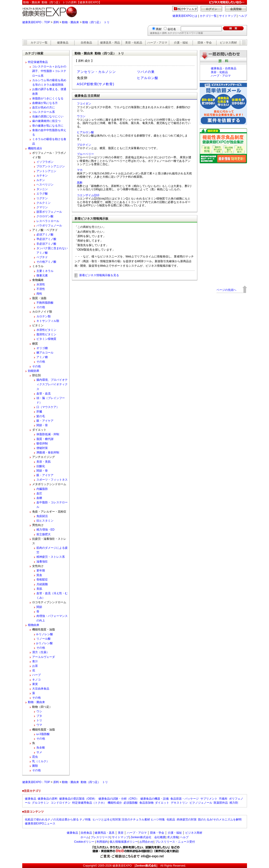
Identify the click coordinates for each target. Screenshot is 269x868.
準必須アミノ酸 (46, 239)
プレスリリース (101, 837)
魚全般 (41, 748)
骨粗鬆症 (42, 580)
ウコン (81, 116)
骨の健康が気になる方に (48, 126)
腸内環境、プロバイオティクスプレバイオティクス (52, 384)
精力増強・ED (46, 530)
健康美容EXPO (122, 866)
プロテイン (84, 145)
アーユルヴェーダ (44, 657)
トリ (39, 720)
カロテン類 (44, 316)
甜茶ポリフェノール (49, 212)
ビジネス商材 (228, 43)
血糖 (39, 498)
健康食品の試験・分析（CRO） (119, 799)
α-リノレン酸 (45, 634)
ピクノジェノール (201, 803)
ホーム (85, 837)
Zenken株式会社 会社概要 (148, 837)
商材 (159, 29)
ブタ (39, 716)
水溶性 (41, 284)
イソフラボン (45, 162)
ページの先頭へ (226, 290)
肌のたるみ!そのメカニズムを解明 (220, 819)
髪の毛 (41, 416)
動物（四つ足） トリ (96, 22)
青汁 (35, 661)
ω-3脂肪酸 (43, 734)
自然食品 (86, 43)
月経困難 (42, 584)
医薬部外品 (221, 803)
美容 (121, 833)
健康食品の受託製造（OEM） (78, 799)
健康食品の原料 (48, 799)
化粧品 (171, 819)
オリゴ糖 (42, 348)
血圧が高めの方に (44, 107)
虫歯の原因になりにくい (48, 116)
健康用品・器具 (105, 833)
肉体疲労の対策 (187, 819)
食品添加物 (146, 803)
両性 (39, 294)
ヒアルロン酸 (148, 78)
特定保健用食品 (38, 62)
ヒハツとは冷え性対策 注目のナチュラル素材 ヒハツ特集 (129, 819)
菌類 (35, 766)
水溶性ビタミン (46, 330)
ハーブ (36, 675)
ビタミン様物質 (46, 339)
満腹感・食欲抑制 (48, 452)
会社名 (172, 29)
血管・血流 (44, 394)
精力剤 (234, 803)
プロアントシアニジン (51, 166)
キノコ (36, 680)
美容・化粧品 (134, 43)
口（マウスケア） (48, 407)
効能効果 (34, 371)
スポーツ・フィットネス (52, 480)
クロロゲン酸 (45, 216)
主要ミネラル (45, 271)
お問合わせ (146, 842)
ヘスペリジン (45, 185)
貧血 (39, 575)
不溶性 (41, 289)
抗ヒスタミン (45, 521)
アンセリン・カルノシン (96, 72)
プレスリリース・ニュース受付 (175, 842)
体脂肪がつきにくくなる (48, 98)
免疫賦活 (42, 516)
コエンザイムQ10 (88, 195)
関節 (39, 607)
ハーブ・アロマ (157, 43)
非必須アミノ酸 (46, 244)
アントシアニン (46, 171)
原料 (56, 22)
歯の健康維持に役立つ (46, 121)
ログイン (212, 9)
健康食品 (63, 43)
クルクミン (44, 203)
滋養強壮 (42, 562)
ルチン (41, 180)
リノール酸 (44, 639)
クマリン (42, 207)
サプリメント (209, 799)
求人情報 (173, 837)
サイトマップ (228, 16)
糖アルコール (45, 353)
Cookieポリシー (84, 842)
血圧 (39, 493)
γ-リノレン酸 (45, 643)
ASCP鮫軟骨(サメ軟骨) (96, 84)
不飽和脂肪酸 (45, 303)
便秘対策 (42, 448)
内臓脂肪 (42, 489)
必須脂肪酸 (131, 803)
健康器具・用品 (110, 43)
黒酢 (80, 183)
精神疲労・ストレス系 (51, 557)
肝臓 (39, 412)
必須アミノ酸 (45, 235)
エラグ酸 (42, 194)
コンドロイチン (61, 803)
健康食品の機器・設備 (154, 799)
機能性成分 (35, 148)
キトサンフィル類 (48, 321)
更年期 (41, 571)
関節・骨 (42, 425)
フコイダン (84, 104)
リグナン (42, 198)
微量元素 (42, 275)
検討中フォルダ (187, 9)
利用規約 (102, 842)
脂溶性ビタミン (46, 334)
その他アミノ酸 (46, 262)
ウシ (39, 711)
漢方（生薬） (41, 652)
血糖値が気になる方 (45, 103)
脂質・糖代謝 (45, 439)
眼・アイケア (45, 421)
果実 (35, 684)
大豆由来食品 (41, 689)
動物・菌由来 (71, 22)
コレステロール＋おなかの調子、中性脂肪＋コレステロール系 (49, 71)
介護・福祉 (181, 43)
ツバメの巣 (146, 72)
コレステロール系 (44, 112)
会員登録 (236, 9)
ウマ (39, 725)
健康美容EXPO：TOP (36, 22)
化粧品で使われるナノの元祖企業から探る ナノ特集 (58, 819)
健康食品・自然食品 (224, 68)
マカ (80, 170)
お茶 (35, 666)
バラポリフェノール (49, 226)
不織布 (223, 799)
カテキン (42, 176)
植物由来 (34, 625)
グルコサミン (40, 803)
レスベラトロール (48, 221)
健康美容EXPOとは (185, 16)
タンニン (42, 189)
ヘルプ (243, 16)
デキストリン (179, 803)
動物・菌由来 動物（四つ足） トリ (85, 782)
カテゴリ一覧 (208, 16)
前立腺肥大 (44, 534)
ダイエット (162, 803)
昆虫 (35, 757)
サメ (39, 752)
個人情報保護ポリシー (124, 842)
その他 (41, 307)
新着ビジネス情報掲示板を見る (99, 275)
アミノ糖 (42, 357)
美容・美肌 (44, 462)
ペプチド (42, 257)
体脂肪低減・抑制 (48, 434)
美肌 (39, 589)
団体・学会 (205, 43)
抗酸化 (41, 466)
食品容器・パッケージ (185, 799)
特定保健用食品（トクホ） (89, 803)
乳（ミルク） (41, 761)
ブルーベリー (85, 154)
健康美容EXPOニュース (40, 824)
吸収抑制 (42, 443)
